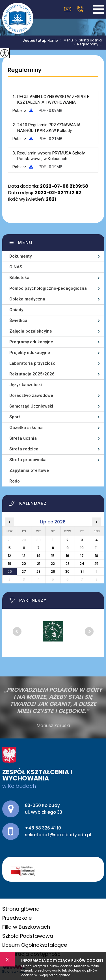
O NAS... (17, 267)
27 (24, 571)
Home (53, 41)
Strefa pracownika (28, 460)
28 (38, 571)
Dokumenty (20, 256)
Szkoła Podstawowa (28, 936)
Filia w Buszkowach (26, 927)
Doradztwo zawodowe (31, 395)
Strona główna (21, 909)
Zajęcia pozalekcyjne (31, 331)
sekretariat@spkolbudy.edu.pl (68, 9)
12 (9, 556)
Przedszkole (17, 918)
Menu (65, 41)
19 (10, 564)
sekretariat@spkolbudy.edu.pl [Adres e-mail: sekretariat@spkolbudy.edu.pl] (58, 835)
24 (82, 564)
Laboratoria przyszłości (33, 363)
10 (82, 548)
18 (97, 556)
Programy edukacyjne (31, 342)
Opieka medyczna (27, 299)
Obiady (16, 310)
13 (24, 556)
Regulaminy (25, 70)
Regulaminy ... (86, 45)
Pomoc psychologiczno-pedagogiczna (48, 288)
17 (82, 556)
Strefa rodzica (24, 449)
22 (53, 564)
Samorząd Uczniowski (31, 406)
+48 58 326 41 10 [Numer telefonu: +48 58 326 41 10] (43, 828)
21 (39, 564)
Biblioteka (19, 278)
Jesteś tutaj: (35, 41)
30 (67, 571)
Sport (15, 417)
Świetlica (18, 320)
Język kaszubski (26, 385)
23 (68, 564)
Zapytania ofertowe (29, 470)
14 (39, 556)
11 (96, 548)
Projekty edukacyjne (30, 353)
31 (82, 571)
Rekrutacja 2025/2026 (32, 374)
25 (97, 564)
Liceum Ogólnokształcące (35, 945)
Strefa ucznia (87, 41)
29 (53, 571)
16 (68, 556)
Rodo (15, 481)
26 (10, 571)
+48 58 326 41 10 (80, 9)
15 (53, 556)
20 (24, 564)
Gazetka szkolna (26, 428)
